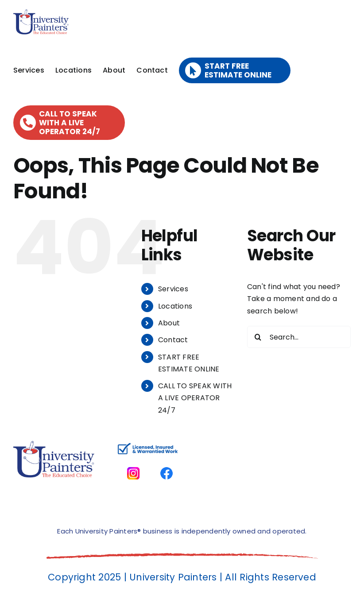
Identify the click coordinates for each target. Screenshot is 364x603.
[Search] (258, 337)
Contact (173, 340)
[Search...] (299, 337)
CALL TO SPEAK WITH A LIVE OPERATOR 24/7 (195, 398)
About (169, 323)
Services (173, 289)
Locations (175, 306)
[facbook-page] (167, 461)
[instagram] (133, 461)
